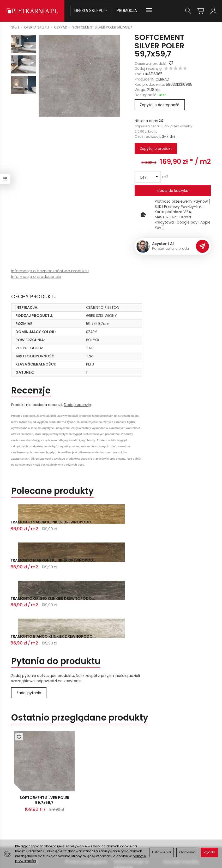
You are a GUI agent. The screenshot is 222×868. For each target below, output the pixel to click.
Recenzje (31, 390)
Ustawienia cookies (82, 838)
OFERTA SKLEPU (91, 10)
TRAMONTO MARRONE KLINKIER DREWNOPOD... (108, 526)
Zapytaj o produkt (156, 149)
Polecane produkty (52, 491)
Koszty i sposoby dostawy (80, 829)
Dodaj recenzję (77, 405)
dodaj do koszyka (173, 191)
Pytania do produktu (56, 588)
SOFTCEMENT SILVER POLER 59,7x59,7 (44, 728)
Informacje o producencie (36, 276)
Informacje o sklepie (131, 792)
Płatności (73, 810)
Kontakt (27, 789)
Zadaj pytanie (29, 619)
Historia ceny (149, 121)
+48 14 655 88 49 (34, 815)
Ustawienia (161, 852)
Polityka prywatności (133, 822)
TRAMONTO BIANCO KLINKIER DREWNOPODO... (38, 565)
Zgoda (209, 852)
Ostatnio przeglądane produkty (80, 644)
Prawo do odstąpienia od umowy (85, 818)
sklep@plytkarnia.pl (36, 809)
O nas (119, 809)
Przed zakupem (86, 789)
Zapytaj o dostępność (160, 105)
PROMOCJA (127, 10)
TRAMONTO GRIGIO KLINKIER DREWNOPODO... (175, 526)
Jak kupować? (78, 803)
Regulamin (124, 816)
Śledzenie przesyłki (33, 828)
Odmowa (187, 852)
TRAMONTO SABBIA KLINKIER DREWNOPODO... (37, 526)
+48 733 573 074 (34, 822)
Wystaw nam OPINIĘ (132, 829)
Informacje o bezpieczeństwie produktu (50, 271)
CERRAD (162, 79)
